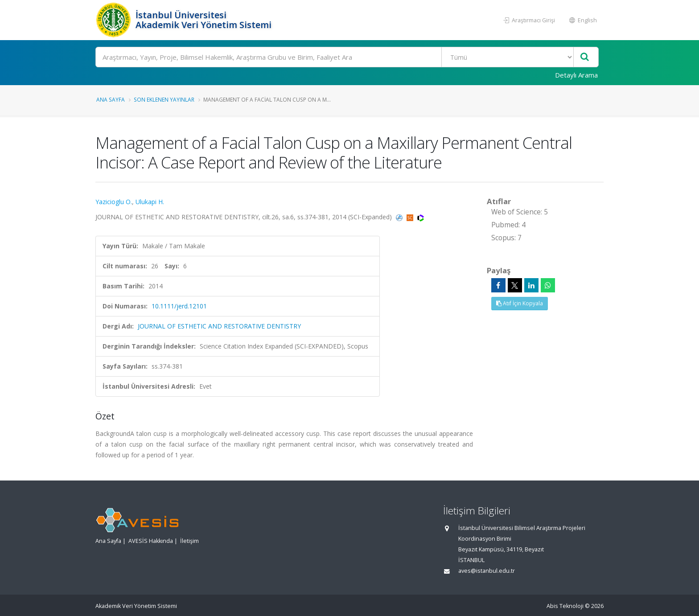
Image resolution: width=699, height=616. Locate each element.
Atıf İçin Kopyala (520, 303)
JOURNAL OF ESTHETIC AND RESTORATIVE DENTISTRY (219, 326)
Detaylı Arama (576, 75)
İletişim (189, 541)
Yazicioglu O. (114, 202)
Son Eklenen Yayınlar (164, 99)
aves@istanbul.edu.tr (487, 571)
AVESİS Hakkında (151, 541)
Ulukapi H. (150, 202)
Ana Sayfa (111, 99)
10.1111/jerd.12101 (179, 306)
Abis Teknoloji (565, 606)
